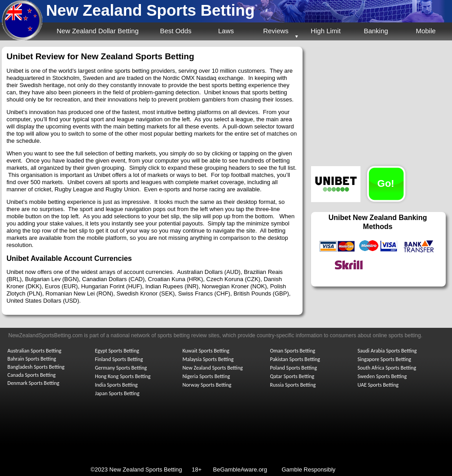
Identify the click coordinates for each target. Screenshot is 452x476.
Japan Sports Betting (117, 393)
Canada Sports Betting (32, 375)
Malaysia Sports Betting (208, 359)
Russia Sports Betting (293, 385)
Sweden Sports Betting (382, 376)
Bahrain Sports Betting (32, 359)
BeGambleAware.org (240, 469)
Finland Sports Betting (119, 359)
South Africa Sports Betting (387, 368)
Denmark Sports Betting (34, 383)
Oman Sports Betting (293, 351)
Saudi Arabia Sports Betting (387, 351)
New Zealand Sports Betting (151, 10)
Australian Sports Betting (35, 351)
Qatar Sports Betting (292, 376)
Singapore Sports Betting (385, 359)
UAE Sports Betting (378, 385)
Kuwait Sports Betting (206, 351)
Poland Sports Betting (294, 368)
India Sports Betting (116, 385)
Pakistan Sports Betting (295, 359)
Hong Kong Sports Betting (123, 376)
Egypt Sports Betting (117, 351)
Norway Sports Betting (207, 385)
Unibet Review (36, 56)
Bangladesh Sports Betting (36, 367)
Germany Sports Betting (121, 368)
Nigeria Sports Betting (206, 376)
